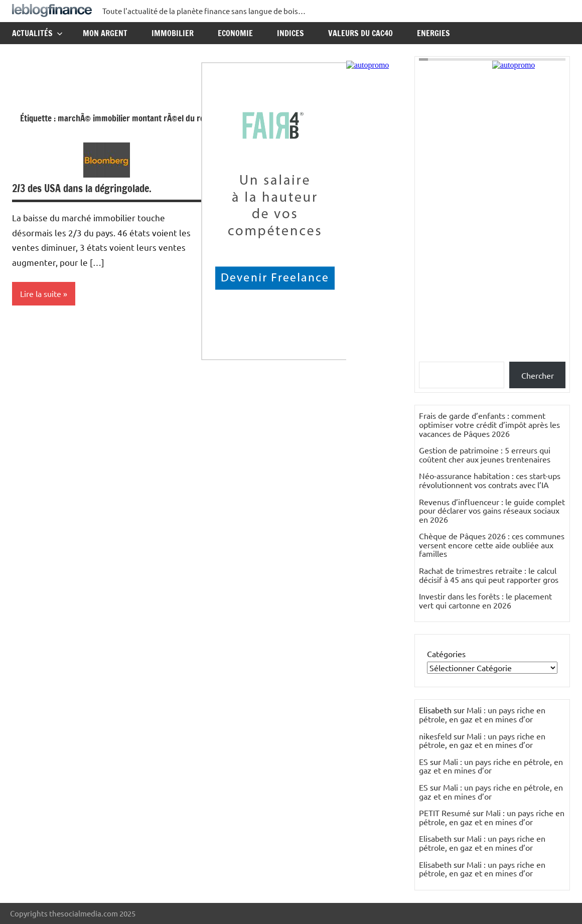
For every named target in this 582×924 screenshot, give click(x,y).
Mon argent (105, 33)
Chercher (538, 375)
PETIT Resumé (445, 813)
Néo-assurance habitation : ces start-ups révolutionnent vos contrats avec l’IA (490, 480)
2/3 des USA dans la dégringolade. (82, 188)
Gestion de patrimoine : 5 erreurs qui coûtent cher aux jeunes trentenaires (485, 454)
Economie (235, 33)
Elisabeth (435, 838)
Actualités (37, 33)
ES (423, 761)
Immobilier (173, 33)
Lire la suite (41, 293)
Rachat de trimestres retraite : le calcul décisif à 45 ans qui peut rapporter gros (489, 575)
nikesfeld (435, 736)
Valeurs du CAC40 (360, 33)
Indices (290, 33)
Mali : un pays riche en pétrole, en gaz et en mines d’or (482, 714)
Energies (433, 33)
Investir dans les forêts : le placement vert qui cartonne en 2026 (485, 600)
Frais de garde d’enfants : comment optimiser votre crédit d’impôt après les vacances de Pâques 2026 (489, 424)
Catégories (446, 654)
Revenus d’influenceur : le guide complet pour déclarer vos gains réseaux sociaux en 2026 (492, 510)
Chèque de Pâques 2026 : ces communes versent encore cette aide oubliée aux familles (492, 545)
